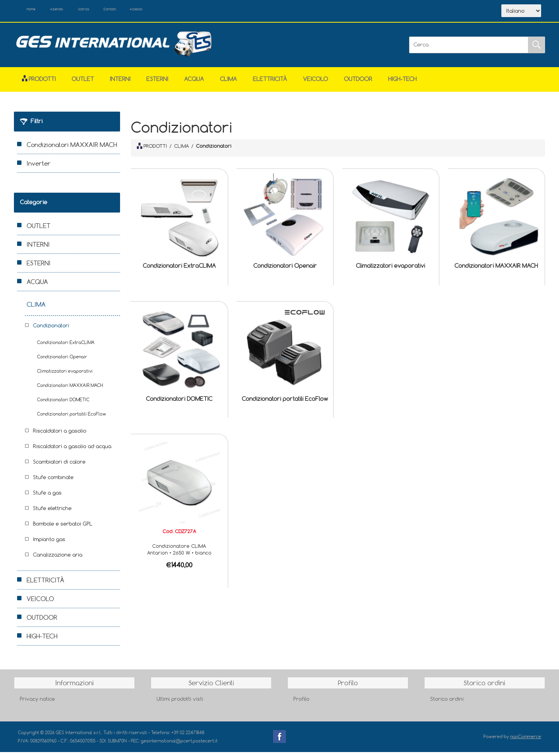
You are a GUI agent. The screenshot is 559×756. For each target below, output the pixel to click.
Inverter (39, 167)
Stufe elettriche (52, 512)
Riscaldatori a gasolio (60, 435)
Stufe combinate (53, 481)
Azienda (72, 11)
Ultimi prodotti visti (180, 703)
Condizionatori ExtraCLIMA (179, 270)
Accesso (182, 11)
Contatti (147, 11)
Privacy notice (37, 703)
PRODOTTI (152, 150)
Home (37, 11)
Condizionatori (51, 329)
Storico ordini (447, 703)
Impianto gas (49, 543)
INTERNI (120, 83)
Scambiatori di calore (59, 466)
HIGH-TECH (402, 83)
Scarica (110, 11)
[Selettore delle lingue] (521, 13)
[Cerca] (469, 49)
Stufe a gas (47, 497)
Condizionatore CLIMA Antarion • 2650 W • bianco (179, 553)
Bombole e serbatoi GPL (63, 528)
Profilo (301, 703)
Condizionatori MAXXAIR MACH (496, 270)
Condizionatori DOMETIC (179, 403)
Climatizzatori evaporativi (390, 270)
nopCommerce (526, 740)
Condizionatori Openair (285, 270)
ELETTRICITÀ (270, 83)
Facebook (279, 741)
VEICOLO (315, 83)
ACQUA (194, 83)
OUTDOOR (358, 83)
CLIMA (228, 83)
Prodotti (39, 83)
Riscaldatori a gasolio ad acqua (72, 450)
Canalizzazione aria (58, 559)
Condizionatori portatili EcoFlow (285, 403)
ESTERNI (157, 83)
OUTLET (83, 83)
